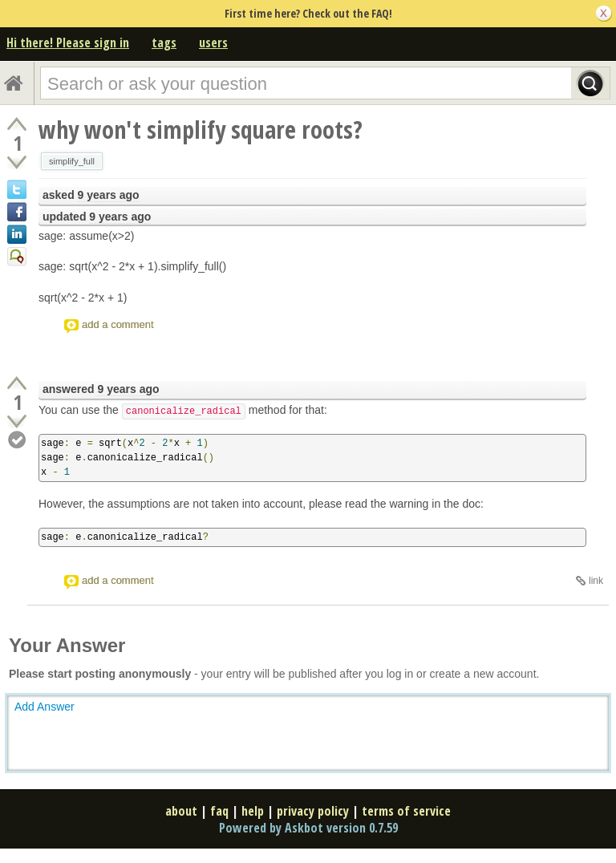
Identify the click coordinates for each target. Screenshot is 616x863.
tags (164, 43)
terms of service (406, 811)
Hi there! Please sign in (68, 43)
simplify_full (72, 161)
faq (219, 811)
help (253, 811)
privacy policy (313, 811)
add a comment (118, 324)
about (181, 811)
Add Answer (45, 707)
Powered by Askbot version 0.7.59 (308, 828)
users (213, 43)
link (596, 581)
